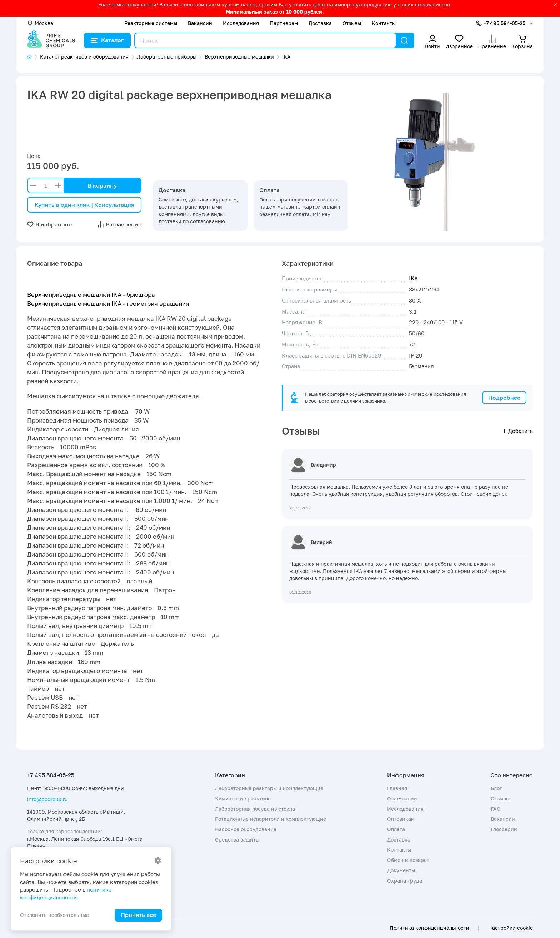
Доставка (320, 23)
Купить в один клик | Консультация (84, 205)
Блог (496, 788)
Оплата (396, 829)
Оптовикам (401, 819)
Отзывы (352, 23)
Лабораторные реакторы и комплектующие (269, 788)
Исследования (241, 23)
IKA (413, 278)
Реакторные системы (151, 23)
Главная (397, 788)
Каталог (107, 40)
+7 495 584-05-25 (504, 23)
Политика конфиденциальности (429, 928)
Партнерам (284, 23)
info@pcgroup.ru (47, 799)
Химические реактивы (243, 799)
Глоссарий (504, 829)
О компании (402, 799)
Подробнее (504, 398)
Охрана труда (405, 881)
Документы (401, 870)
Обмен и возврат (408, 860)
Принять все (138, 915)
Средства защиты (237, 840)
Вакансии (200, 23)
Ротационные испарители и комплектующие (271, 819)
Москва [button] (40, 23)
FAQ (496, 809)
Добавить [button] (517, 431)
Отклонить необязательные (54, 915)
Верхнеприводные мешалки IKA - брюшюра (91, 295)
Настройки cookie (511, 928)
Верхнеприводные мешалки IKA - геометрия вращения (108, 303)
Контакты (384, 23)
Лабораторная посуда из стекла (255, 809)
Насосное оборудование (246, 829)
